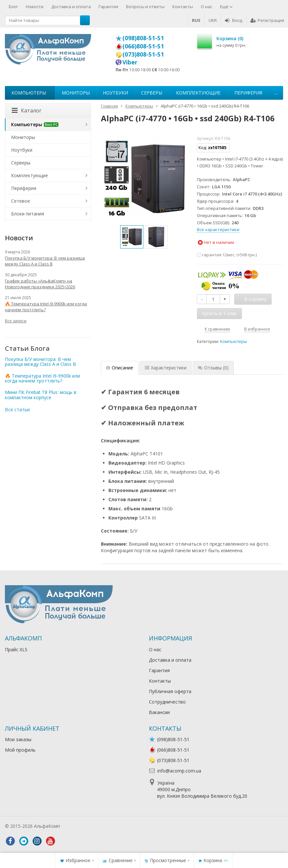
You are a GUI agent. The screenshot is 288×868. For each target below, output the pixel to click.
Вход (234, 20)
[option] (132, 237)
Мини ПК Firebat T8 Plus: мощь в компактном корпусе (41, 395)
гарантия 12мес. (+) (227, 255)
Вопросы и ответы (145, 7)
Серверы (152, 93)
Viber (130, 62)
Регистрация (267, 20)
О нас (207, 7)
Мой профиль (20, 750)
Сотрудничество (167, 702)
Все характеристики (218, 230)
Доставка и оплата (71, 7)
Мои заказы (18, 739)
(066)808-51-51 (143, 46)
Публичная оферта (170, 691)
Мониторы (76, 93)
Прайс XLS (16, 649)
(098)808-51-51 (143, 38)
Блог (13, 7)
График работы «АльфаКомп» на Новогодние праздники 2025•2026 (40, 284)
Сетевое (21, 201)
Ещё (226, 7)
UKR (213, 20)
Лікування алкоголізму (86, 826)
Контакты (183, 7)
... (276, 93)
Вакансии (159, 712)
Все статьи (17, 409)
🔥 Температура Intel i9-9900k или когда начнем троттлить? (46, 307)
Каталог (27, 111)
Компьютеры (29, 93)
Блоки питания (28, 214)
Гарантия (108, 7)
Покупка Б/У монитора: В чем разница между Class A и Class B (45, 261)
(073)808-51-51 (143, 54)
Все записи (16, 321)
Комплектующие (198, 93)
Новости (35, 7)
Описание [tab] (120, 368)
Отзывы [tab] (213, 368)
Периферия (248, 93)
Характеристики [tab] (166, 368)
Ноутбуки (115, 93)
